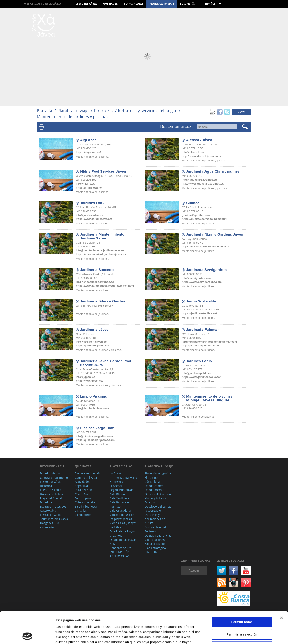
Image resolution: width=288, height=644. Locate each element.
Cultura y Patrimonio (54, 478)
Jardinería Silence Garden (103, 301)
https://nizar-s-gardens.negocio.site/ (205, 247)
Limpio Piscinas (94, 397)
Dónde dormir (154, 490)
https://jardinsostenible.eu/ (199, 313)
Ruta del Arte (84, 490)
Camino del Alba (86, 478)
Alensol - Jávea (199, 140)
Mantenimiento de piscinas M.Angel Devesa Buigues (209, 398)
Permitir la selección (242, 605)
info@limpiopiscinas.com (93, 408)
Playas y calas (134, 4)
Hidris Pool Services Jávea (103, 172)
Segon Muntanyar (121, 490)
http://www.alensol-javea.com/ (201, 156)
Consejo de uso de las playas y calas (122, 517)
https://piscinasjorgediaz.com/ (96, 440)
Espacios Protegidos (53, 507)
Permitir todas (242, 592)
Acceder (194, 570)
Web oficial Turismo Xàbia (43, 4)
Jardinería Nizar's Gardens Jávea (215, 235)
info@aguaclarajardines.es (199, 180)
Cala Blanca (117, 494)
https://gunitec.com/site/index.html (205, 219)
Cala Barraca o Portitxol (119, 504)
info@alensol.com (194, 152)
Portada (45, 111)
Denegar (242, 617)
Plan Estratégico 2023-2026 (155, 550)
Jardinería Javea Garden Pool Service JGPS (106, 363)
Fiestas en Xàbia (51, 515)
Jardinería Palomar (202, 330)
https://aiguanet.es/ (88, 152)
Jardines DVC (92, 203)
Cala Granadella (120, 511)
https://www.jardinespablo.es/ (201, 377)
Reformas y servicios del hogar (147, 111)
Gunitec (193, 203)
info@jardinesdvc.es (89, 215)
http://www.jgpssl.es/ (90, 381)
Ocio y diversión (86, 502)
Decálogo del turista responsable (158, 509)
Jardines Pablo (199, 361)
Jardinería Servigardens (207, 270)
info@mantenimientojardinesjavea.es (100, 250)
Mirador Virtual (50, 473)
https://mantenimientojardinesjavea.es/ (101, 254)
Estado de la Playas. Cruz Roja (123, 533)
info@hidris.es (85, 184)
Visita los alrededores (83, 513)
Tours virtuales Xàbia (54, 519)
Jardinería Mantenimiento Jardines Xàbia (102, 237)
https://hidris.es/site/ (89, 188)
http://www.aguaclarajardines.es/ (203, 184)
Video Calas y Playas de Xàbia (123, 525)
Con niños (81, 494)
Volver (241, 112)
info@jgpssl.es (86, 377)
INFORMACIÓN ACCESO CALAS (120, 554)
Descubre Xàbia (86, 4)
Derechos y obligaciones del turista (155, 519)
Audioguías (47, 527)
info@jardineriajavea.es (91, 342)
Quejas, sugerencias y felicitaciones (158, 538)
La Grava (116, 473)
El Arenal (116, 486)
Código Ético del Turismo (155, 529)
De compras (83, 498)
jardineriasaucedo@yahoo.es (95, 282)
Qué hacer (110, 4)
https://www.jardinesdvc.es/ (94, 219)
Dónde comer (154, 486)
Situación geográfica (158, 473)
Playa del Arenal (51, 498)
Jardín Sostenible (201, 301)
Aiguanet (88, 140)
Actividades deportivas (82, 484)
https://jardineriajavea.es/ (92, 345)
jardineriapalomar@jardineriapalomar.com (209, 342)
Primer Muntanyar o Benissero (123, 480)
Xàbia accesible (155, 544)
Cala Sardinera (119, 498)
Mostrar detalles (229, 636)
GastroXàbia (48, 511)
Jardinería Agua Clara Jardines (213, 172)
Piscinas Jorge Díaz (97, 428)
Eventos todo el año (88, 473)
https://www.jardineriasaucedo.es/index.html (105, 286)
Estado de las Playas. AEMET (123, 542)
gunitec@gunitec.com (196, 215)
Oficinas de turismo (158, 494)
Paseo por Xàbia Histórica (51, 484)
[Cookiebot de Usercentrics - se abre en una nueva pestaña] (27, 636)
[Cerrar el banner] (281, 588)
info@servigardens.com (197, 278)
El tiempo (151, 478)
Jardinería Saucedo (97, 270)
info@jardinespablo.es (197, 373)
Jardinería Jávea (94, 330)
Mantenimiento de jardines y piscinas (73, 117)
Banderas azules (121, 548)
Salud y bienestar (86, 507)
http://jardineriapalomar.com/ (201, 345)
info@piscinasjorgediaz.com (95, 436)
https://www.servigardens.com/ (202, 282)
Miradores (47, 502)
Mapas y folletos (156, 498)
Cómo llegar (153, 482)
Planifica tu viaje (162, 4)
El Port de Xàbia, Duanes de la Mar (52, 492)
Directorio (104, 111)
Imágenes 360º (50, 523)
